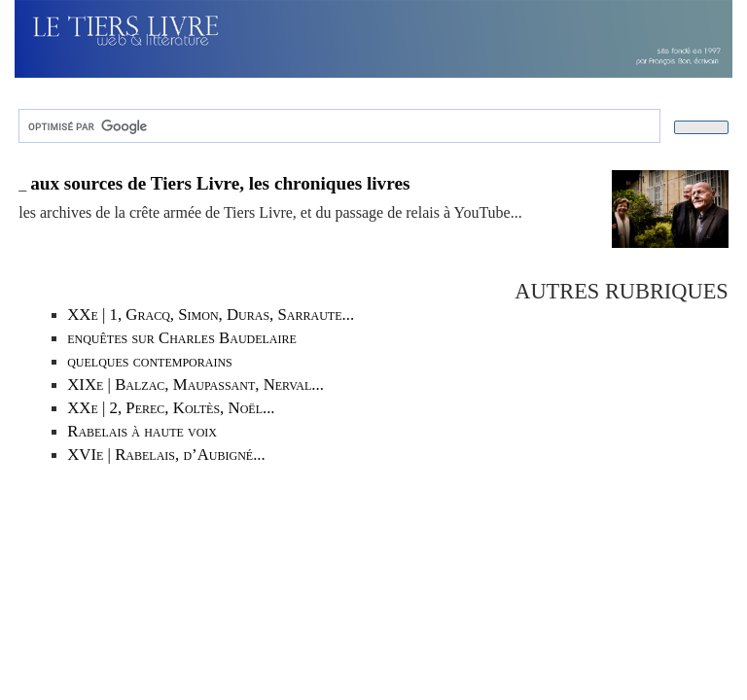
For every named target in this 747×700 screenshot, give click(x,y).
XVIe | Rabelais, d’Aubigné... (166, 455)
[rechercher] (338, 126)
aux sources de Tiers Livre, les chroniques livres (220, 183)
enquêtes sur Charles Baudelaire (182, 338)
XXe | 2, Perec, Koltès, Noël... (171, 408)
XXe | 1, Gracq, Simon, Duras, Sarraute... (211, 315)
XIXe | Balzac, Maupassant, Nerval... (196, 385)
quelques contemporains (150, 361)
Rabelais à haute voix (142, 431)
